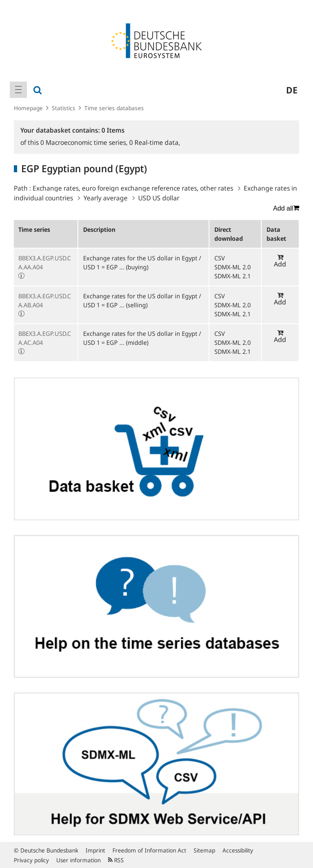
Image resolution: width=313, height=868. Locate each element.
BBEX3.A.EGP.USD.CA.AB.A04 (45, 300)
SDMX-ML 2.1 (233, 276)
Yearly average (106, 198)
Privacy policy (31, 860)
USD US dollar (159, 198)
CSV (220, 258)
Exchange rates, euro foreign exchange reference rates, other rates (133, 188)
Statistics (64, 108)
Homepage (28, 108)
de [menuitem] (292, 90)
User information (78, 860)
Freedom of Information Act (149, 850)
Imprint (95, 850)
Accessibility (238, 850)
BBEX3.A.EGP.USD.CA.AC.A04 (45, 338)
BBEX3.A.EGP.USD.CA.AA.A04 (45, 262)
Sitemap (204, 850)
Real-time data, (155, 142)
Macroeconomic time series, (85, 142)
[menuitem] (18, 90)
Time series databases (114, 108)
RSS (116, 860)
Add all (286, 208)
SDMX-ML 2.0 (233, 267)
